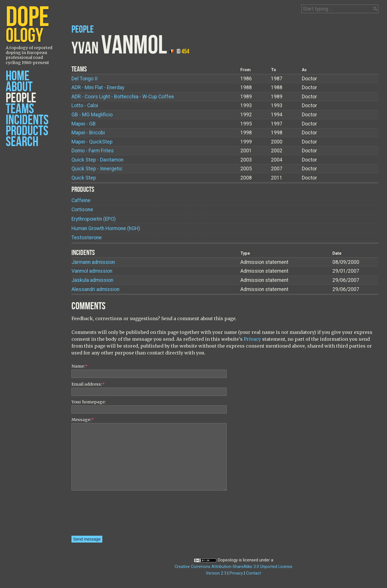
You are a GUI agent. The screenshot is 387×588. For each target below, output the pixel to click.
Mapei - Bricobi (88, 133)
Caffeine (81, 200)
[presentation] (95, 515)
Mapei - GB (84, 124)
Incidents (27, 120)
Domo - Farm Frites (93, 151)
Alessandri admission (95, 289)
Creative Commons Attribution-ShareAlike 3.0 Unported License (234, 567)
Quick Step (84, 178)
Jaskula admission (92, 280)
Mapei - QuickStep (92, 142)
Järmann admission (93, 262)
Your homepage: (89, 402)
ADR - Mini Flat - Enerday (98, 87)
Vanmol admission (92, 271)
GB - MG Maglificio (92, 115)
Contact (254, 573)
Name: (79, 366)
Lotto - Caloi (85, 105)
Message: (83, 420)
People (21, 98)
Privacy (252, 339)
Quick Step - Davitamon (97, 160)
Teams (20, 109)
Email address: (88, 384)
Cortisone (82, 210)
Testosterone (87, 238)
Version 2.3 (216, 573)
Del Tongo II (84, 79)
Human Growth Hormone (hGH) (106, 228)
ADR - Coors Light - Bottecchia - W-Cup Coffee (123, 97)
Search (22, 142)
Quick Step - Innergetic (97, 169)
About (19, 87)
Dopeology (228, 560)
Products (27, 131)
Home (18, 76)
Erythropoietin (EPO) (94, 219)
